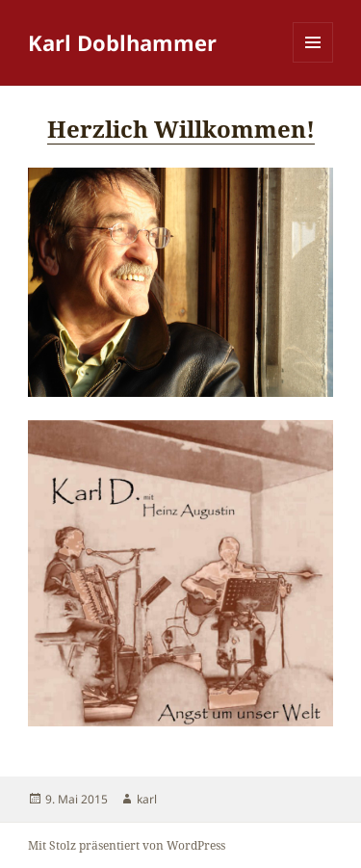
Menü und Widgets (313, 62)
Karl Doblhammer (122, 42)
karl (147, 799)
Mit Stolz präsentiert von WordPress (127, 845)
